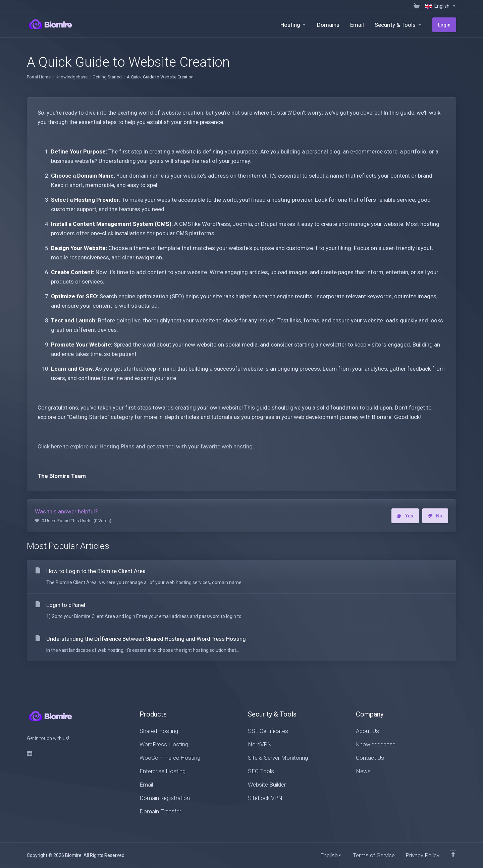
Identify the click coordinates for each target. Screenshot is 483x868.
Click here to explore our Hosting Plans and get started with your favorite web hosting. (146, 446)
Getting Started (107, 77)
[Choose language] (439, 6)
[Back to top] (453, 854)
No (435, 516)
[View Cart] (417, 6)
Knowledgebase (72, 77)
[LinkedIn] (30, 753)
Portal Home (39, 77)
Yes (405, 516)
